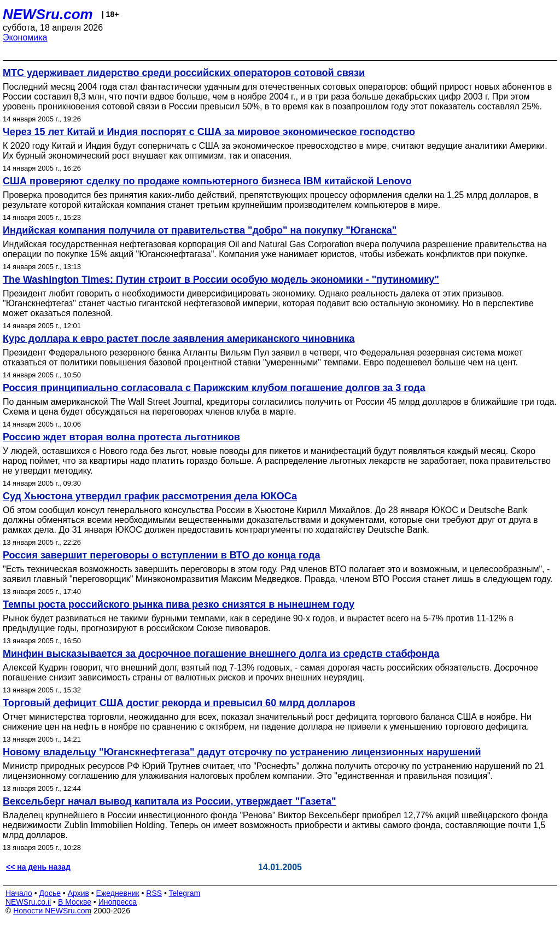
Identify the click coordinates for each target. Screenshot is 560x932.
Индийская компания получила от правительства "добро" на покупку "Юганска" (200, 230)
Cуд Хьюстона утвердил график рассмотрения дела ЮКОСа (150, 496)
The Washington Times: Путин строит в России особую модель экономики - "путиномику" (221, 279)
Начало (19, 893)
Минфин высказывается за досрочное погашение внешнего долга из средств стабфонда (221, 654)
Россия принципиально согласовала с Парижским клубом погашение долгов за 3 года (214, 388)
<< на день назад (38, 867)
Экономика (25, 37)
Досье (50, 893)
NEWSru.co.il (28, 902)
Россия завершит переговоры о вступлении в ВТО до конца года (161, 555)
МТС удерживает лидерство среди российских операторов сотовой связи (184, 73)
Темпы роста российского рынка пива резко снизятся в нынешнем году (179, 604)
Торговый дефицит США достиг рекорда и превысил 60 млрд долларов (179, 703)
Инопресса (118, 902)
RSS (154, 893)
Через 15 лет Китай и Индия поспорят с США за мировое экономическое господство (209, 132)
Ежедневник (118, 893)
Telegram (185, 893)
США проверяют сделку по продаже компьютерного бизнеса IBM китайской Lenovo (207, 181)
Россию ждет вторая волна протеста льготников (121, 437)
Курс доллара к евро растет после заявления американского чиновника (179, 339)
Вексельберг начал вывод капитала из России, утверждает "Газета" (169, 801)
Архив (78, 893)
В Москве (75, 902)
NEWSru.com (48, 14)
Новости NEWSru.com (52, 911)
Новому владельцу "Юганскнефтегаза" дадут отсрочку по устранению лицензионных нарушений (242, 752)
